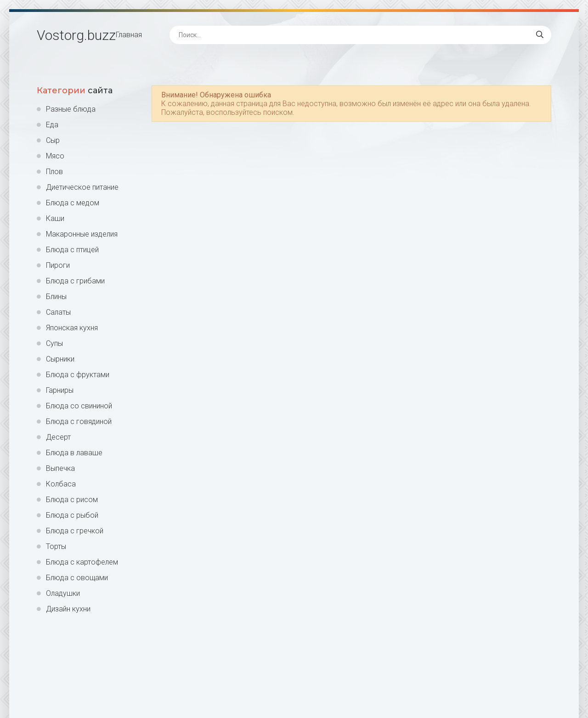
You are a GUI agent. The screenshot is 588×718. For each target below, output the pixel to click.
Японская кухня (72, 328)
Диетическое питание (82, 187)
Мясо (55, 156)
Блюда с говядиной (79, 421)
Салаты (58, 312)
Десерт (58, 437)
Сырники (60, 359)
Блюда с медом (73, 203)
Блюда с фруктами (78, 375)
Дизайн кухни (68, 609)
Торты (56, 546)
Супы (54, 343)
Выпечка (60, 468)
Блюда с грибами (75, 281)
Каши (55, 218)
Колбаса (61, 484)
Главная (129, 35)
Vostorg (76, 35)
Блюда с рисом (72, 500)
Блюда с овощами (77, 578)
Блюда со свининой (79, 406)
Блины (56, 297)
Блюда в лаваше (74, 453)
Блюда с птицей (72, 250)
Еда (52, 125)
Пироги (58, 265)
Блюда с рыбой (72, 515)
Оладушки (63, 593)
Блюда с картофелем (82, 562)
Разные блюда (71, 109)
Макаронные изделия (82, 234)
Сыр (53, 140)
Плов (54, 172)
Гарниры (60, 390)
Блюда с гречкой (75, 531)
